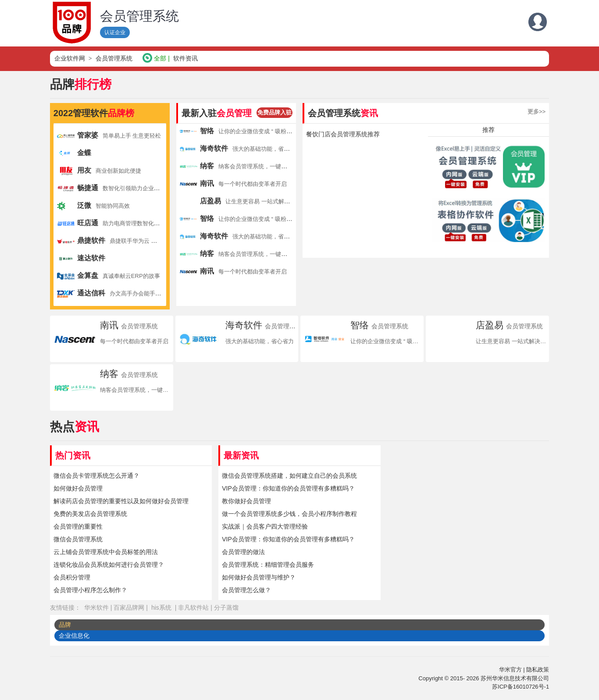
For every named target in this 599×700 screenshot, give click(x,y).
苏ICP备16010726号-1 (521, 687)
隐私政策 (538, 670)
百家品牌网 (129, 608)
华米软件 (96, 608)
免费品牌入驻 (275, 112)
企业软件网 (70, 58)
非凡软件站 (193, 608)
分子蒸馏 (226, 608)
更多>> (537, 112)
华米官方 (510, 670)
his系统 (161, 608)
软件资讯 (185, 58)
